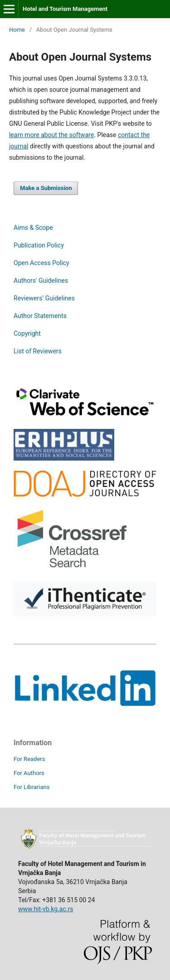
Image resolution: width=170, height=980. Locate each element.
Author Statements (40, 316)
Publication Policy (39, 245)
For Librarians (32, 787)
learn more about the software (51, 135)
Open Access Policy (41, 263)
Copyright (27, 333)
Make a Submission (46, 188)
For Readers (29, 759)
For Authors (29, 773)
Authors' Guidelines (41, 281)
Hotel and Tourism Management (65, 9)
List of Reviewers (38, 351)
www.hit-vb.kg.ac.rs (46, 909)
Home (17, 30)
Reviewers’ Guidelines (44, 298)
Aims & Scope (33, 228)
